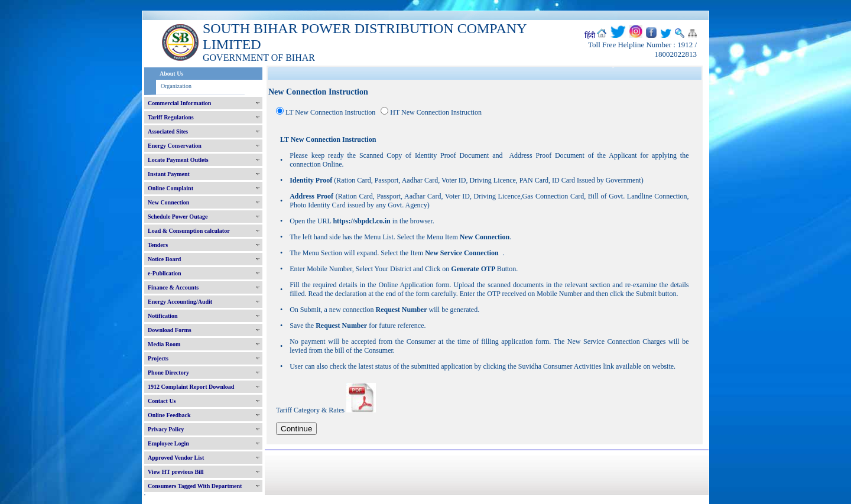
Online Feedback (169, 415)
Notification (163, 316)
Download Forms (170, 330)
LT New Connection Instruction (330, 112)
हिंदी (590, 35)
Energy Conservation (175, 146)
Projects (158, 358)
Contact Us (162, 401)
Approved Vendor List (176, 458)
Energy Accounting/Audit (180, 302)
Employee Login (168, 443)
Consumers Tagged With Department (195, 486)
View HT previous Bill (176, 472)
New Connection (168, 202)
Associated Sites (168, 131)
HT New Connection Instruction (436, 112)
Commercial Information (179, 103)
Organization (176, 86)
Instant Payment (169, 174)
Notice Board (164, 259)
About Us (171, 74)
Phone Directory (168, 373)
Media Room (164, 344)
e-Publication (165, 273)
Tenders (158, 245)
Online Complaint (170, 188)
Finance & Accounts (173, 287)
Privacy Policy (166, 429)
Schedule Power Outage (178, 217)
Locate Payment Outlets (178, 160)
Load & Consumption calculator (189, 231)
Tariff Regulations (171, 117)
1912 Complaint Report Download (191, 387)
